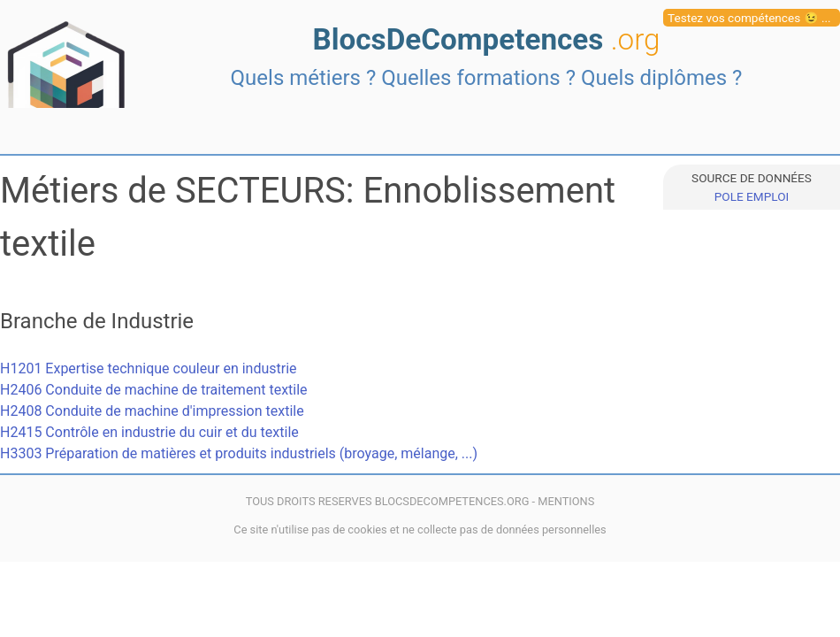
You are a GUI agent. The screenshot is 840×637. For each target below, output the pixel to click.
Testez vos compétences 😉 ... (749, 18)
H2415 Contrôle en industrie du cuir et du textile (149, 432)
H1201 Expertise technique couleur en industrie (149, 368)
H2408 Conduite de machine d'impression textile (152, 411)
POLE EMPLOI (752, 196)
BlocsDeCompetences (486, 39)
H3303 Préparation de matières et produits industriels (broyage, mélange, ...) (239, 453)
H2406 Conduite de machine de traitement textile (154, 390)
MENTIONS (566, 501)
